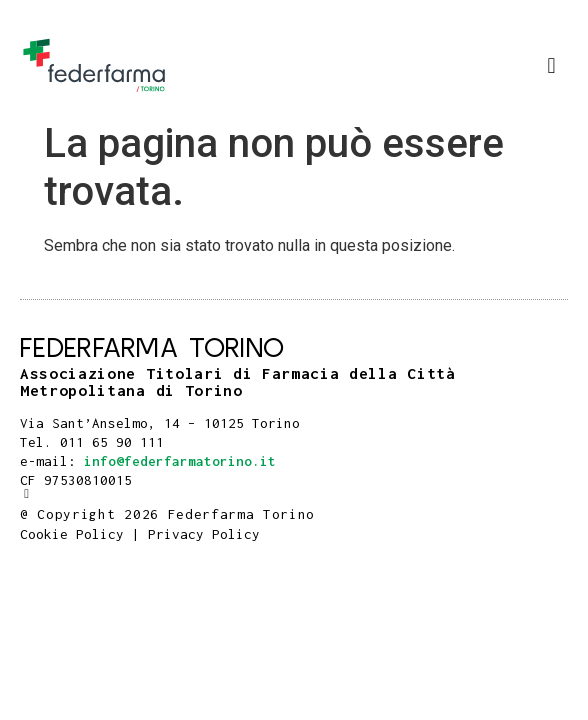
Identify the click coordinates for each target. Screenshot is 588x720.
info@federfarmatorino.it (180, 461)
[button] (551, 65)
